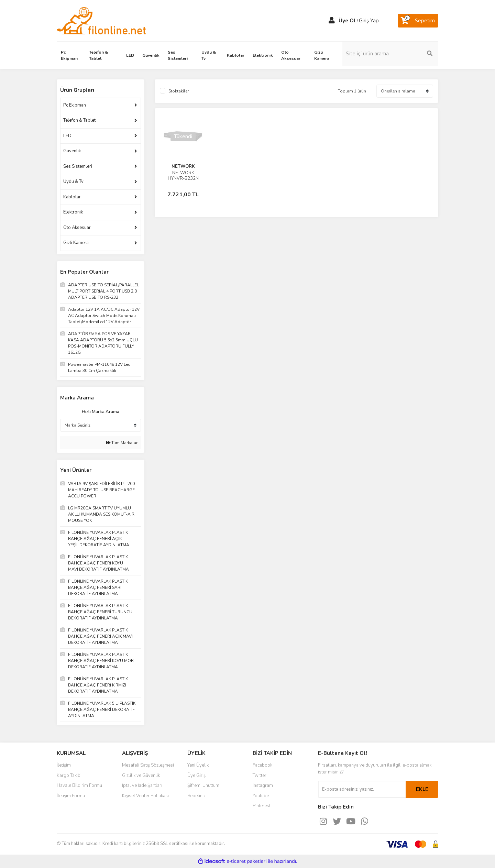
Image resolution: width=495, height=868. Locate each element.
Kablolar (72, 197)
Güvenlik (72, 151)
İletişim (64, 765)
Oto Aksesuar (77, 228)
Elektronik (73, 212)
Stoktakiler (179, 91)
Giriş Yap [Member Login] (369, 21)
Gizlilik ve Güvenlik (141, 776)
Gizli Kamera (76, 243)
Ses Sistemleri (78, 166)
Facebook (262, 765)
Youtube (261, 796)
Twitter (260, 776)
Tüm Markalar (122, 443)
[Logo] (101, 20)
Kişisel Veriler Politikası (145, 796)
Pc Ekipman (75, 105)
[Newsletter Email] (362, 789)
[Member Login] (332, 21)
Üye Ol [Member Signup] (347, 21)
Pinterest (262, 806)
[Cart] (418, 21)
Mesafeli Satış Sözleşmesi (148, 765)
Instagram (263, 785)
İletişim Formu (71, 796)
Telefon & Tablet (79, 120)
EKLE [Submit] (422, 789)
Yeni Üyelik (198, 765)
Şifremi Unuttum (203, 785)
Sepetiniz (196, 796)
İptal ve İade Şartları (142, 785)
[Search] (392, 54)
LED (67, 136)
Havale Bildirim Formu (79, 785)
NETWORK (183, 166)
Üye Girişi (197, 776)
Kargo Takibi (69, 776)
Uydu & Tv (73, 182)
